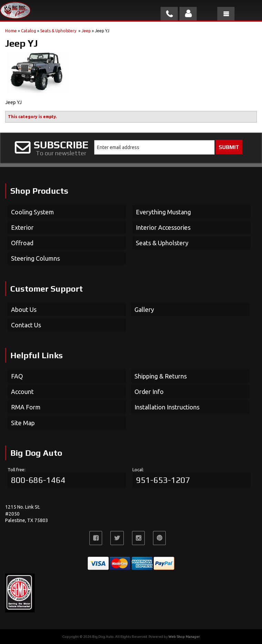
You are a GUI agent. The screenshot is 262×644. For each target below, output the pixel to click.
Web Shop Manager (184, 637)
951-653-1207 (163, 480)
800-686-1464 (38, 480)
